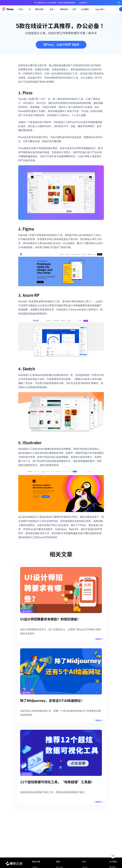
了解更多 (99, 641)
